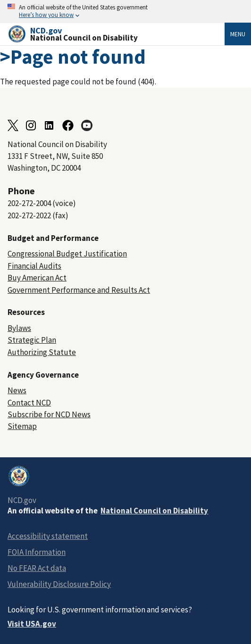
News (17, 390)
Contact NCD (29, 403)
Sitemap (22, 426)
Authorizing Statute (42, 352)
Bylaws (19, 328)
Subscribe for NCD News (49, 414)
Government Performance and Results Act (79, 290)
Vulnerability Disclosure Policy (59, 584)
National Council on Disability (154, 511)
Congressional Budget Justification (67, 254)
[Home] (116, 34)
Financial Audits (34, 266)
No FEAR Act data (37, 568)
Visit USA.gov (32, 624)
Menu (238, 34)
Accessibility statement (48, 536)
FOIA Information (37, 552)
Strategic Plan (32, 340)
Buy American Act (37, 278)
